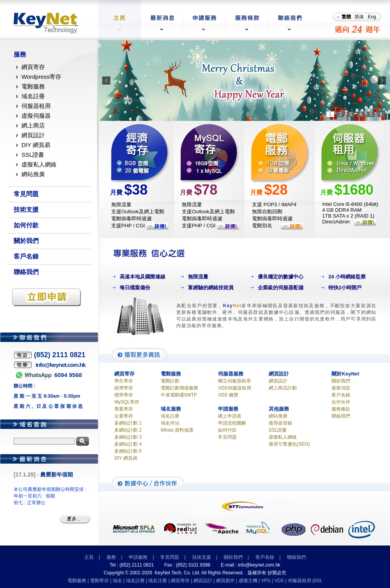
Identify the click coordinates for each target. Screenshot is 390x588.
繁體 (346, 17)
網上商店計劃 (283, 388)
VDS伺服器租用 (235, 388)
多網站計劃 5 (128, 451)
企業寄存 (124, 416)
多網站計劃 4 (128, 444)
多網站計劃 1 (128, 423)
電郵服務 (33, 86)
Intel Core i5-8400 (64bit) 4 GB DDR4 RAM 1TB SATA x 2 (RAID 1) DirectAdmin (350, 213)
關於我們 (26, 241)
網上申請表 (230, 416)
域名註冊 (33, 96)
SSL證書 (33, 155)
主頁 (89, 557)
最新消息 (341, 388)
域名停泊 (170, 423)
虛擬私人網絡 (39, 164)
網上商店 (33, 125)
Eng (372, 17)
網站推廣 (33, 174)
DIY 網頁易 (36, 145)
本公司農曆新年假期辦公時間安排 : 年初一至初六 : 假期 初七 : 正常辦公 (50, 496)
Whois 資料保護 (177, 430)
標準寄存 (124, 395)
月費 (129, 192)
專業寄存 (124, 409)
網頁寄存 (33, 67)
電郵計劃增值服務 (179, 388)
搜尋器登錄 (280, 423)
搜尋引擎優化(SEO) (289, 444)
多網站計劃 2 (128, 430)
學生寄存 (124, 381)
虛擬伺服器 (36, 116)
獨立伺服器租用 (234, 381)
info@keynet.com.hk (259, 565)
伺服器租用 (36, 106)
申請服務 (138, 557)
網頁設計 (33, 135)
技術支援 (26, 210)
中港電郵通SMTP (179, 395)
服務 (20, 54)
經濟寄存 (124, 388)
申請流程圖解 (232, 423)
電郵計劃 (170, 381)
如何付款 (26, 225)
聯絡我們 (26, 272)
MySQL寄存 (127, 402)
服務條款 (341, 409)
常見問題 (26, 194)
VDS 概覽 (228, 395)
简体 (359, 17)
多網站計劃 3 (128, 437)
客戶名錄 (26, 256)
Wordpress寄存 (41, 77)
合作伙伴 (341, 402)
